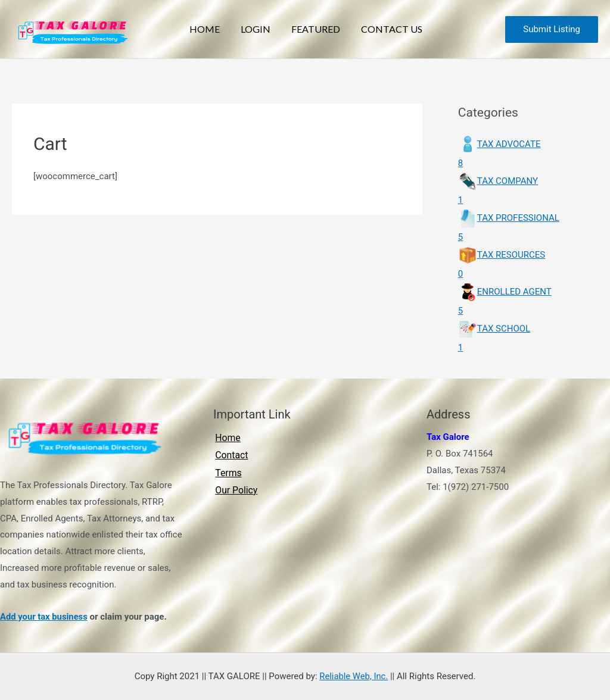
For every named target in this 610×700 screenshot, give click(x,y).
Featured (314, 29)
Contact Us (382, 29)
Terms (227, 474)
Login (262, 29)
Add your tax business (44, 617)
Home (220, 29)
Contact (230, 456)
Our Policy (235, 491)
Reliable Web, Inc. (354, 676)
